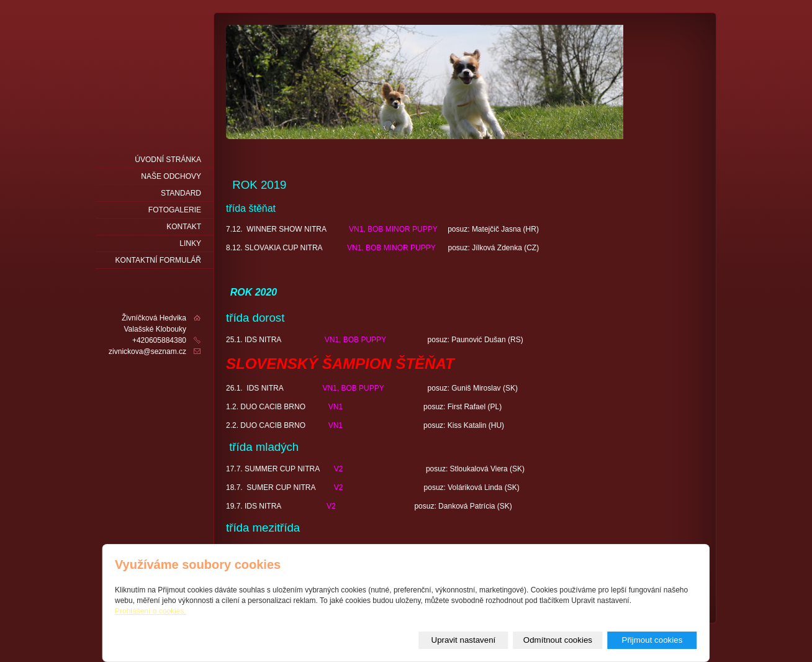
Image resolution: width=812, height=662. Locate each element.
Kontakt (184, 227)
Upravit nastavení (464, 640)
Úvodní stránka (168, 160)
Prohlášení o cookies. (151, 611)
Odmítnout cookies (558, 640)
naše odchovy (171, 176)
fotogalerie (175, 210)
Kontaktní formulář (158, 260)
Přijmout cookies (652, 640)
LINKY (190, 243)
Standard (181, 193)
